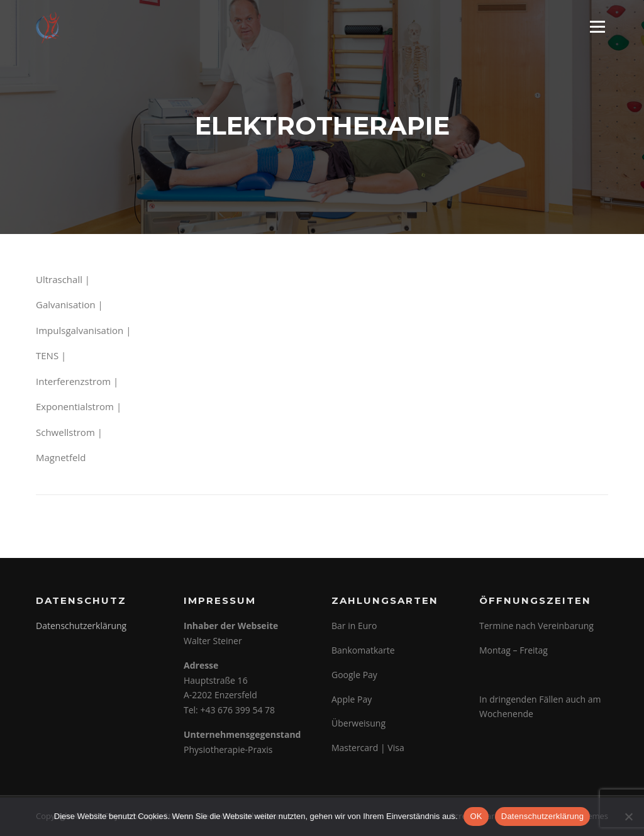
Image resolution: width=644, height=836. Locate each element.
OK (476, 816)
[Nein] (628, 816)
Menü (597, 26)
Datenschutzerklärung (81, 626)
